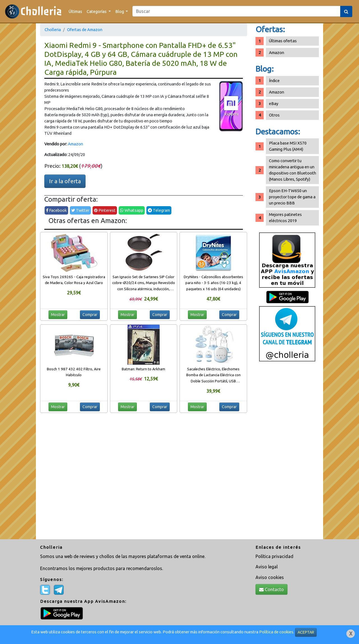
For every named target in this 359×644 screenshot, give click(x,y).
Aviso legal (267, 567)
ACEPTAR (306, 632)
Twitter (80, 210)
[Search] (236, 11)
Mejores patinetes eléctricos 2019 (285, 218)
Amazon (75, 144)
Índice (274, 81)
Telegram (159, 210)
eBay (274, 104)
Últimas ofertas (283, 41)
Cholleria (53, 30)
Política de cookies (276, 632)
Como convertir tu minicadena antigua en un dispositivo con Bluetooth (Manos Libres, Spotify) (293, 170)
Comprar (90, 315)
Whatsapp (132, 210)
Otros (274, 115)
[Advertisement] (287, 452)
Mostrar (58, 315)
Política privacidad (274, 556)
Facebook (56, 210)
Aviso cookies (270, 577)
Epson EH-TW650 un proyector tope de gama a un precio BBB (292, 197)
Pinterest (105, 210)
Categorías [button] (97, 11)
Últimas (75, 11)
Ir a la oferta (65, 181)
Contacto (271, 589)
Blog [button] (120, 11)
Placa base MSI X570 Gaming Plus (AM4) (288, 146)
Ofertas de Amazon (85, 30)
